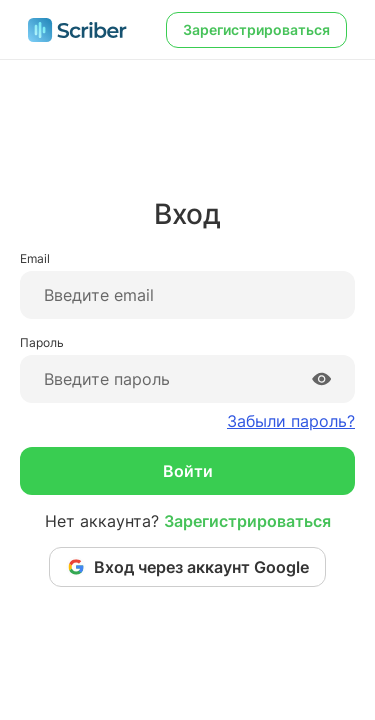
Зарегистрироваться (256, 29)
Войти (188, 471)
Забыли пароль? (291, 421)
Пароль (42, 342)
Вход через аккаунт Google (187, 567)
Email (35, 258)
